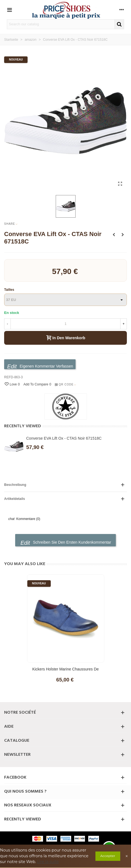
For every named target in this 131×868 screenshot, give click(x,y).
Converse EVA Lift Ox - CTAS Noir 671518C (64, 438)
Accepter (108, 856)
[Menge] (65, 324)
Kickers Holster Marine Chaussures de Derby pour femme (65, 672)
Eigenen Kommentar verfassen (40, 366)
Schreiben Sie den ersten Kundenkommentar (66, 543)
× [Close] (127, 856)
